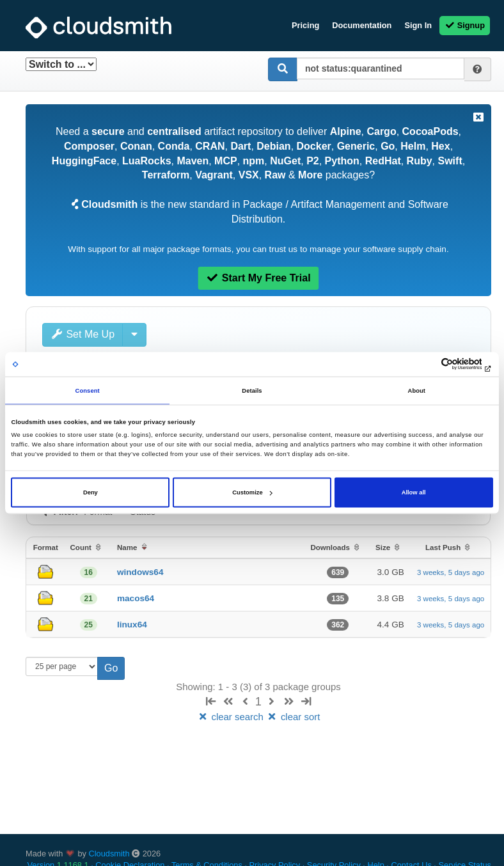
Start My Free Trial (258, 278)
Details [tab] (252, 390)
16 (89, 572)
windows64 (140, 572)
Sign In (418, 25)
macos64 (136, 598)
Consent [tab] (88, 390)
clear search (232, 717)
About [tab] (417, 390)
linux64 (132, 625)
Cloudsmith (109, 854)
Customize (252, 492)
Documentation (362, 25)
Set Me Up (83, 334)
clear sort (293, 717)
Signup (465, 25)
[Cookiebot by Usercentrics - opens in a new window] (437, 364)
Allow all (414, 492)
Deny (91, 492)
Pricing (305, 25)
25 (89, 625)
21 (89, 599)
